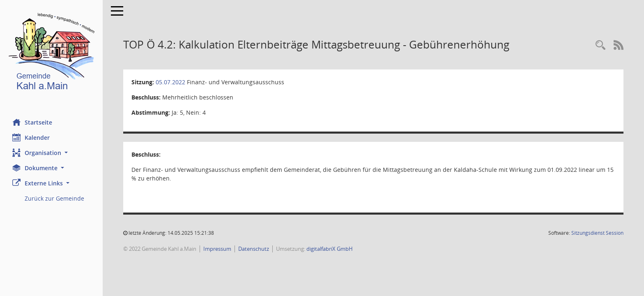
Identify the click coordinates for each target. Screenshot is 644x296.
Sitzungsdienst (597, 233)
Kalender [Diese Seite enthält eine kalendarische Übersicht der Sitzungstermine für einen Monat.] (31, 137)
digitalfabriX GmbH (330, 249)
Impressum (217, 249)
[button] (51, 153)
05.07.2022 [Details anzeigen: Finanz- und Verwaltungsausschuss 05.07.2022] (170, 82)
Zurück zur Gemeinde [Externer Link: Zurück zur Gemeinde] (54, 198)
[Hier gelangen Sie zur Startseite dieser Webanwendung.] (51, 53)
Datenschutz (254, 249)
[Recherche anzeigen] (600, 45)
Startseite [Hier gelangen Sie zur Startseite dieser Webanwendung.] (32, 122)
